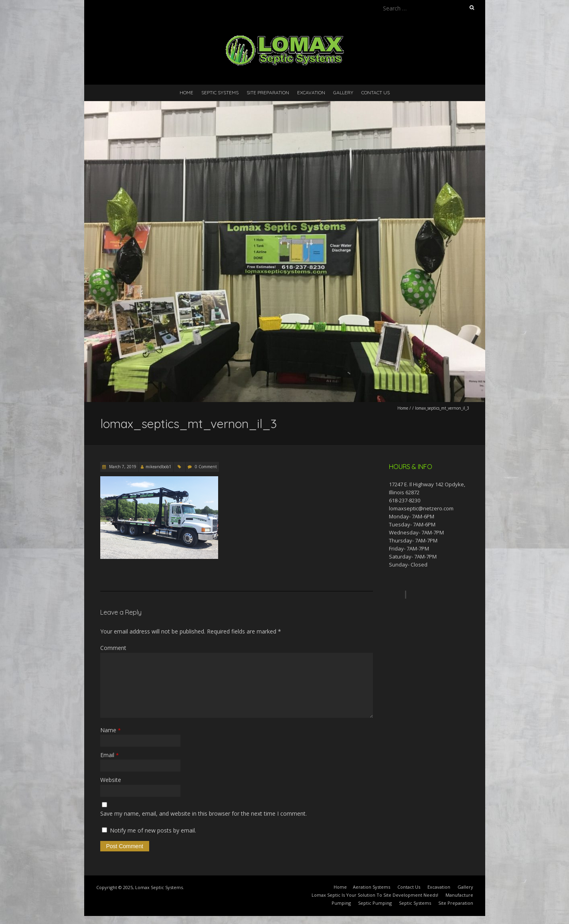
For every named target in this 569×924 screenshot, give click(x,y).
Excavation (311, 92)
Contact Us (376, 92)
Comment (113, 648)
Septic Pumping (375, 903)
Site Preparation (268, 92)
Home (186, 92)
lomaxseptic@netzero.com (421, 508)
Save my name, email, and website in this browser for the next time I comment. (204, 813)
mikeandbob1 (158, 467)
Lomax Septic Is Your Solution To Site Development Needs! (375, 895)
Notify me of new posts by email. (153, 830)
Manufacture (459, 895)
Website (111, 780)
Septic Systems (220, 92)
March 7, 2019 (122, 467)
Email (109, 755)
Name (110, 730)
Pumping (341, 903)
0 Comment (206, 467)
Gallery (343, 92)
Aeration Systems (372, 887)
